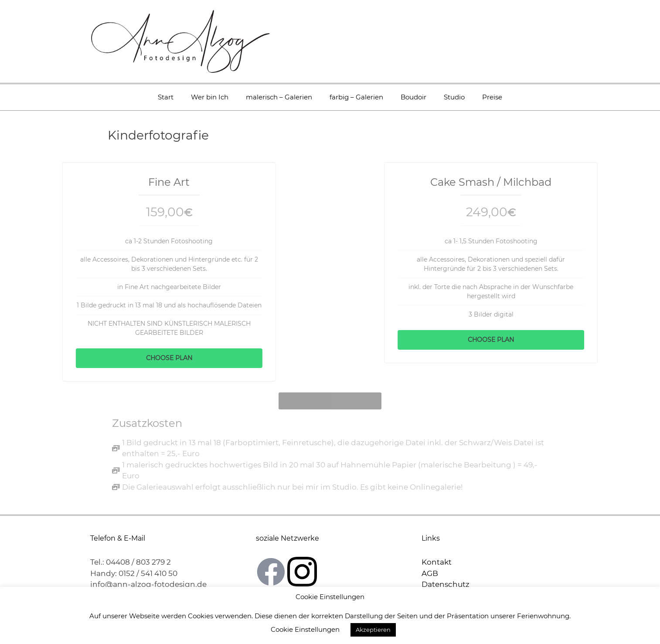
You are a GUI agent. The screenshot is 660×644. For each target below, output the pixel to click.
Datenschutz (446, 583)
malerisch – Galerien (279, 97)
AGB (430, 571)
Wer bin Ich (210, 97)
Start (166, 97)
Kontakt (437, 560)
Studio (454, 97)
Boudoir (413, 97)
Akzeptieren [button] (373, 630)
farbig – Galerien (356, 97)
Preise (492, 97)
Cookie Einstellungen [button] (305, 629)
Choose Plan (140, 358)
